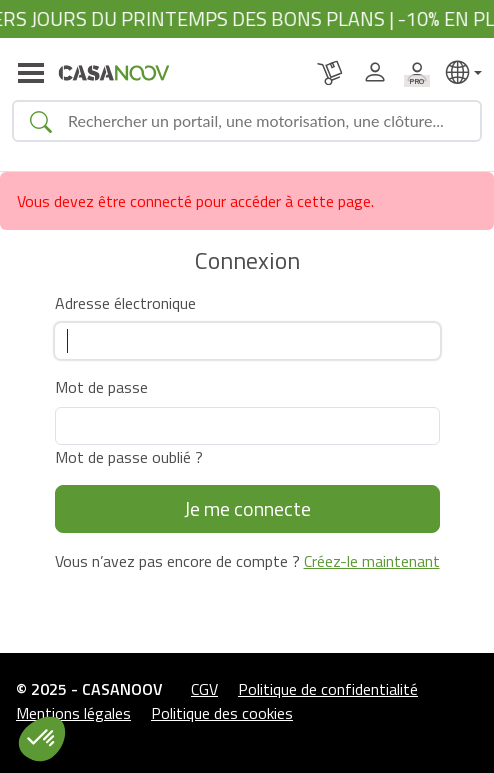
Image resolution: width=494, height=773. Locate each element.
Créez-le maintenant (372, 561)
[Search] (266, 121)
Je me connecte (247, 508)
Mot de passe (101, 387)
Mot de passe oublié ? (129, 457)
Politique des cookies (222, 713)
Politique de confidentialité (328, 689)
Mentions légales (73, 713)
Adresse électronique (125, 303)
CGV (204, 689)
